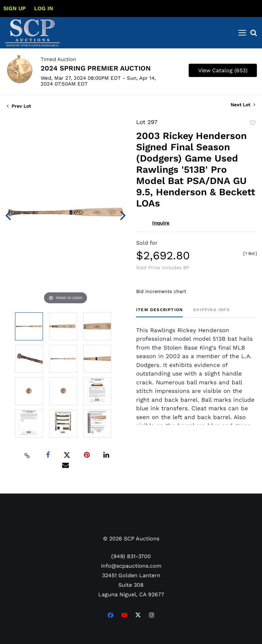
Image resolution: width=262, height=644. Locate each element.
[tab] (159, 312)
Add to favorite (253, 123)
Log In (44, 8)
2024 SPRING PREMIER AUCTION (96, 68)
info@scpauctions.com (131, 566)
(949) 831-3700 (131, 556)
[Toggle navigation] (242, 33)
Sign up (14, 8)
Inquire (161, 223)
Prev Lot (19, 106)
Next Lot (243, 105)
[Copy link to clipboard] (27, 455)
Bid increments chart (161, 291)
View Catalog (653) (223, 70)
